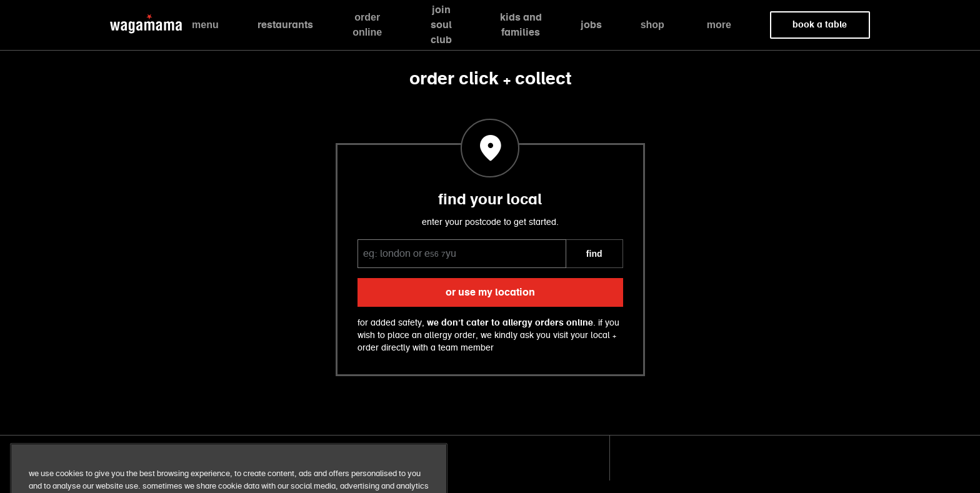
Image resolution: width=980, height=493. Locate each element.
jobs (591, 25)
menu (205, 25)
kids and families (521, 25)
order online (367, 25)
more (719, 25)
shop (652, 25)
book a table (820, 25)
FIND (594, 254)
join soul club (441, 25)
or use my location (490, 292)
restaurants (285, 25)
